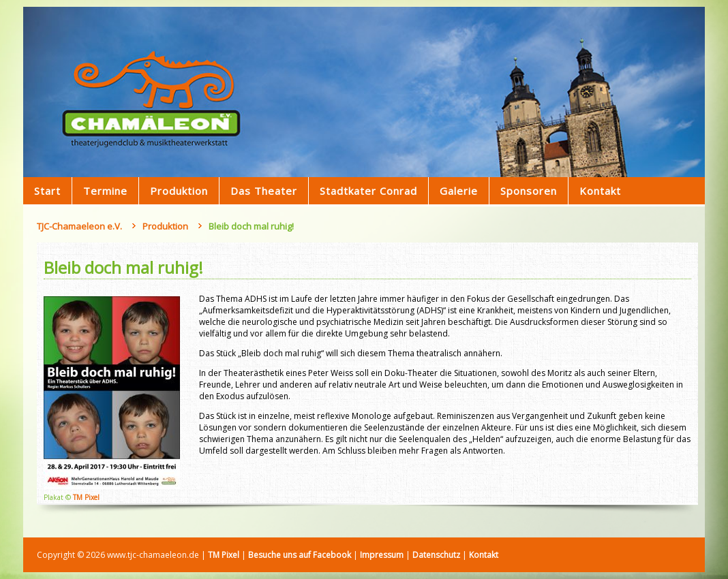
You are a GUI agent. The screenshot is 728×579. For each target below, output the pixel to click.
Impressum (382, 555)
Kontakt (484, 555)
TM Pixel (86, 497)
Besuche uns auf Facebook (300, 555)
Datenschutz (436, 555)
